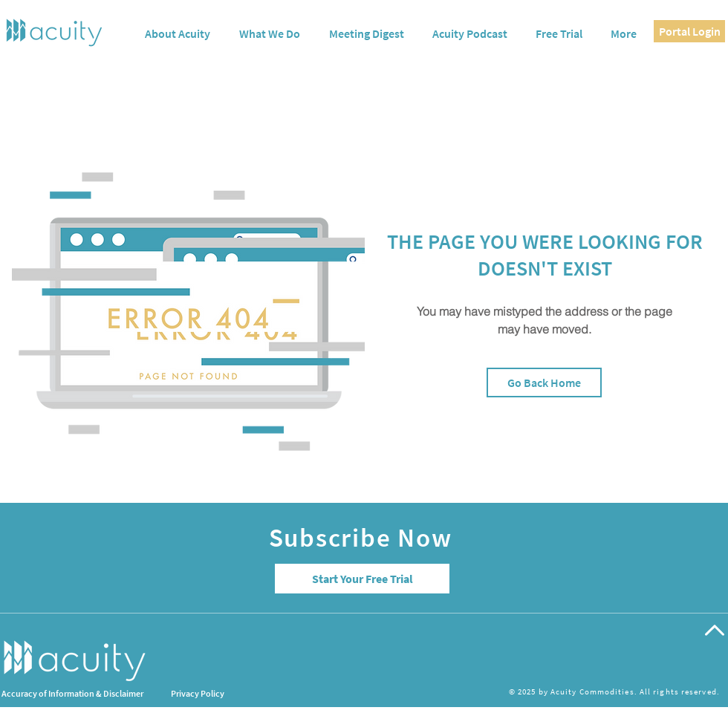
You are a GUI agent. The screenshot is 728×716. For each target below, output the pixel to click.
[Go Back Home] (544, 383)
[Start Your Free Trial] (362, 579)
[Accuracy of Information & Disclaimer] (108, 694)
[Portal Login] (689, 31)
